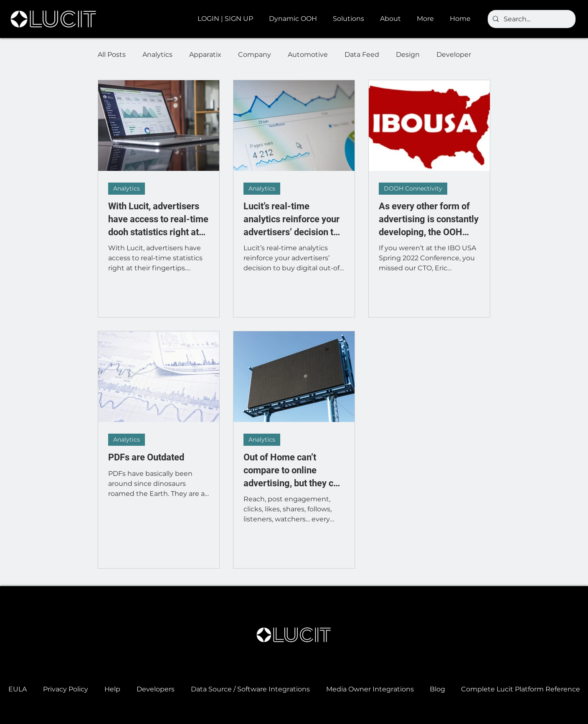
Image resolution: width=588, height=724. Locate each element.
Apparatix (205, 55)
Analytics (157, 55)
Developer (454, 55)
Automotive (308, 55)
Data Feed (362, 55)
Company (255, 55)
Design (408, 55)
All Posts (112, 55)
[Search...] (531, 19)
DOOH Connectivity (413, 188)
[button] (295, 19)
